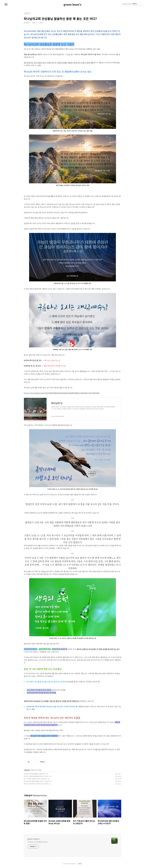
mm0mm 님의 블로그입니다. (38, 842)
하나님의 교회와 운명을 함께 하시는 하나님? (36, 776)
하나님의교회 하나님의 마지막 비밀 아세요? (36, 784)
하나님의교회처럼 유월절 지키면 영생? (35, 774)
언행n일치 (27, 770)
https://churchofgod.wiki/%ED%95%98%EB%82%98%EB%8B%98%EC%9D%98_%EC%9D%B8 (62, 393)
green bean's (72, 5)
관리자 (80, 864)
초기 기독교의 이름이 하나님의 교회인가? (35, 779)
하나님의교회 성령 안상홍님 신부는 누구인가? (37, 781)
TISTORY (73, 864)
